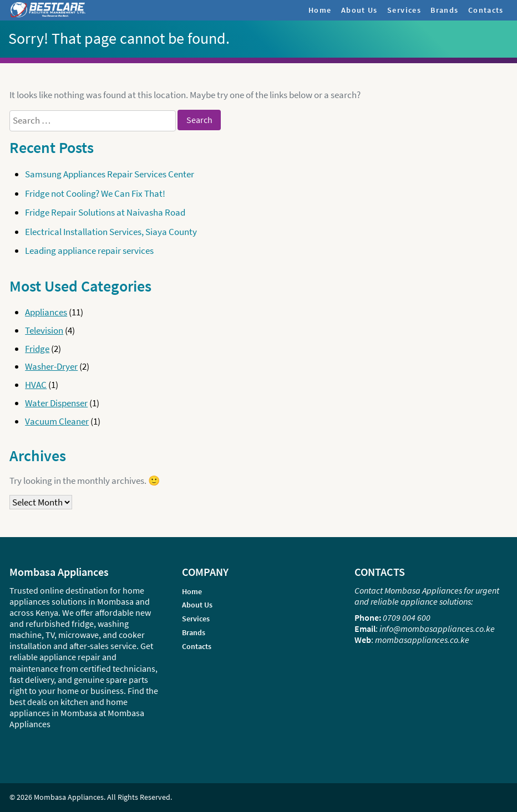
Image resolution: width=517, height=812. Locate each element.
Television (44, 330)
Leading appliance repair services (89, 251)
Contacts (486, 10)
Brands (444, 10)
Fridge (37, 349)
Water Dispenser (56, 403)
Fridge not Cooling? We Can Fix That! (95, 193)
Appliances (46, 312)
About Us (359, 10)
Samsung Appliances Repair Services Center (110, 174)
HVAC (36, 385)
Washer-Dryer (51, 366)
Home (320, 10)
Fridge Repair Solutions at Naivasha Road (105, 212)
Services (404, 10)
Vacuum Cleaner (57, 421)
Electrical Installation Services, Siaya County (111, 232)
